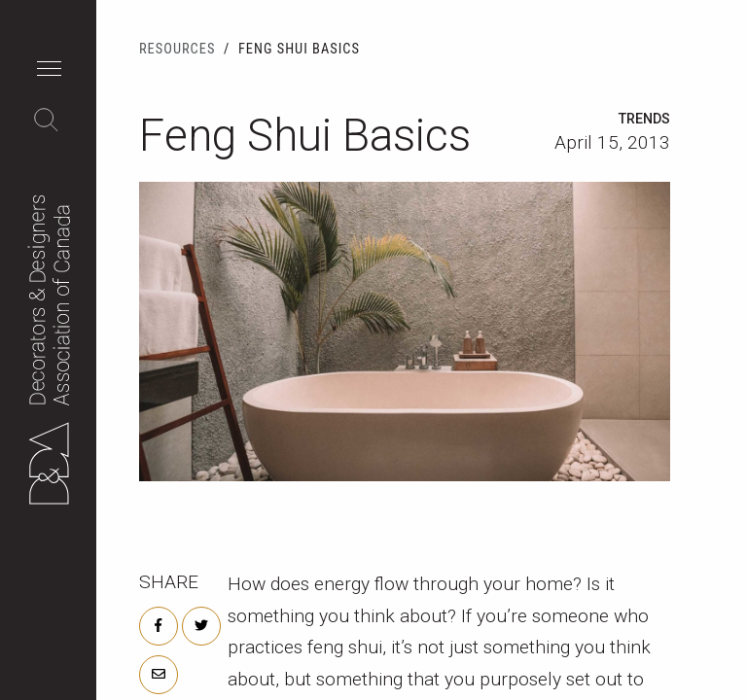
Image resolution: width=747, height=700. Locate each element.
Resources (177, 49)
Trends (644, 119)
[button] (54, 71)
